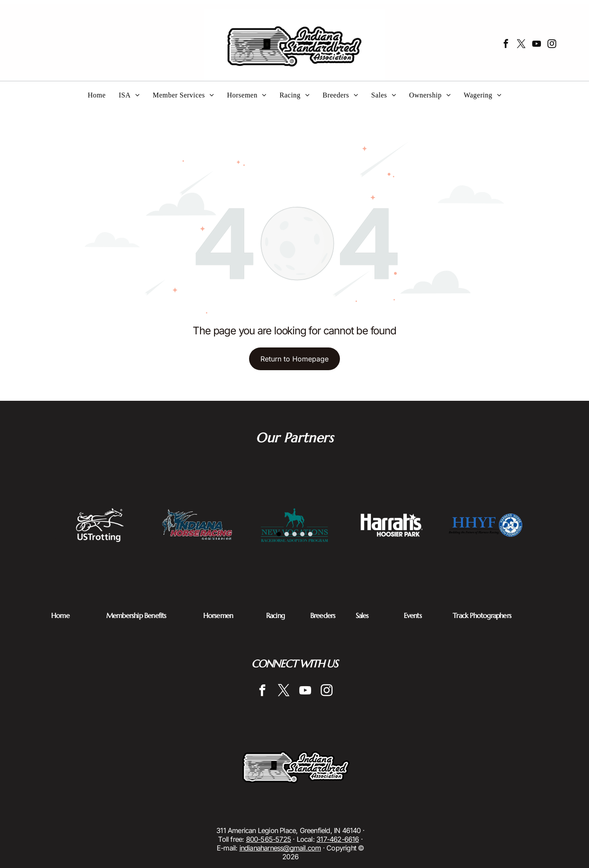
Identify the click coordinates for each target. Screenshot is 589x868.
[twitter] (521, 45)
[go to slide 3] (294, 534)
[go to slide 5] (310, 534)
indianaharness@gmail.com (280, 848)
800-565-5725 (269, 839)
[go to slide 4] (302, 534)
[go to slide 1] (279, 534)
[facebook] (506, 45)
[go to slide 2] (287, 534)
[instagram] (552, 45)
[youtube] (537, 45)
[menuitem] (97, 95)
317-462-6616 (338, 839)
